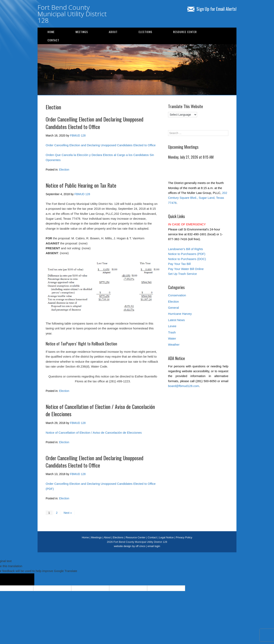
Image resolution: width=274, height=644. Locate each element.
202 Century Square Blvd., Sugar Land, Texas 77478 (198, 198)
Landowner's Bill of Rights (186, 249)
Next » (68, 513)
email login (154, 546)
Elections (145, 32)
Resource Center (185, 32)
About (113, 32)
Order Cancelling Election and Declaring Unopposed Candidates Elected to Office (94, 123)
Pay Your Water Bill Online (186, 269)
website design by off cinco (130, 546)
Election (64, 170)
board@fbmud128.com (184, 386)
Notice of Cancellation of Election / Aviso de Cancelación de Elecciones (100, 410)
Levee (172, 326)
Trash (172, 332)
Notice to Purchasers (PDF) (187, 254)
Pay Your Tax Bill (179, 264)
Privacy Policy (184, 537)
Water (172, 338)
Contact (53, 40)
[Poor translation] (25, 579)
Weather (174, 345)
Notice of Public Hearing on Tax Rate (81, 185)
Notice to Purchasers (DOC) (187, 259)
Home (51, 32)
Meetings (82, 32)
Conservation (177, 295)
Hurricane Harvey (180, 314)
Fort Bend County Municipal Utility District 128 (72, 14)
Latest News (176, 320)
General (173, 308)
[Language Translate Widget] (183, 115)
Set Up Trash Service (182, 274)
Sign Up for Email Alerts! (212, 9)
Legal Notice (166, 537)
